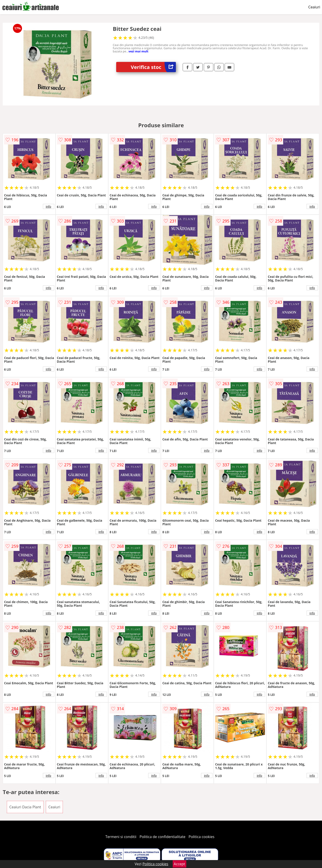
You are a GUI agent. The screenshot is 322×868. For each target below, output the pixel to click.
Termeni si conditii (121, 837)
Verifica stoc (153, 67)
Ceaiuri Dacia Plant (25, 807)
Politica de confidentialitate (162, 837)
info (49, 206)
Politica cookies (202, 837)
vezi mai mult (138, 51)
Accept (179, 864)
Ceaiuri (314, 7)
